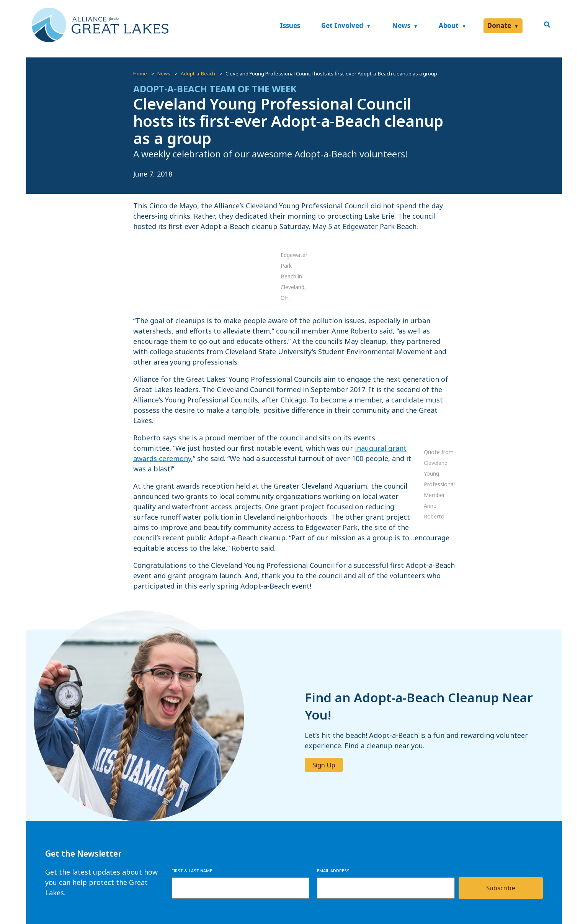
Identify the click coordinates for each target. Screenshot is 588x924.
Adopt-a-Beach (198, 74)
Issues (290, 25)
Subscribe (501, 888)
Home (140, 74)
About (449, 25)
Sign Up (324, 765)
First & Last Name (192, 871)
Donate (499, 25)
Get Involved (342, 25)
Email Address (333, 871)
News (401, 25)
